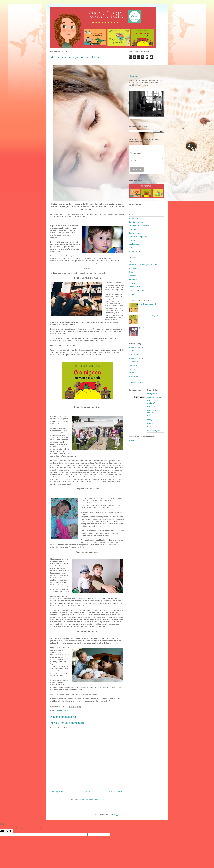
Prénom (133, 161)
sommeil (66, 710)
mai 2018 (132, 373)
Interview (132, 283)
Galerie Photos (134, 233)
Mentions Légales (154, 431)
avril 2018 (132, 376)
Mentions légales (135, 251)
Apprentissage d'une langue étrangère (143, 265)
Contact (132, 248)
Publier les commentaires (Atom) (92, 799)
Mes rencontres (134, 287)
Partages (151, 420)
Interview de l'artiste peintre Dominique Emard (149, 317)
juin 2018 (132, 369)
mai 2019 (132, 351)
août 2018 (132, 362)
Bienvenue (134, 76)
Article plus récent (59, 792)
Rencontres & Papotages (138, 237)
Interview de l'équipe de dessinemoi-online (148, 305)
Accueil (87, 792)
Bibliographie (134, 218)
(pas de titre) (144, 328)
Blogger (117, 815)
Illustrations (133, 229)
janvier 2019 (133, 354)
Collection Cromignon (137, 222)
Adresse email (135, 153)
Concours (132, 240)
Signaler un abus (137, 382)
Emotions (132, 276)
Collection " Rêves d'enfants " (140, 226)
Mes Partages (134, 244)
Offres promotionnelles (137, 290)
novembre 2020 (134, 347)
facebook (132, 440)
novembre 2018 (134, 358)
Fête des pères (134, 279)
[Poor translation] (9, 831)
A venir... (132, 261)
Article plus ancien (116, 792)
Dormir (60, 710)
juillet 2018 (133, 365)
